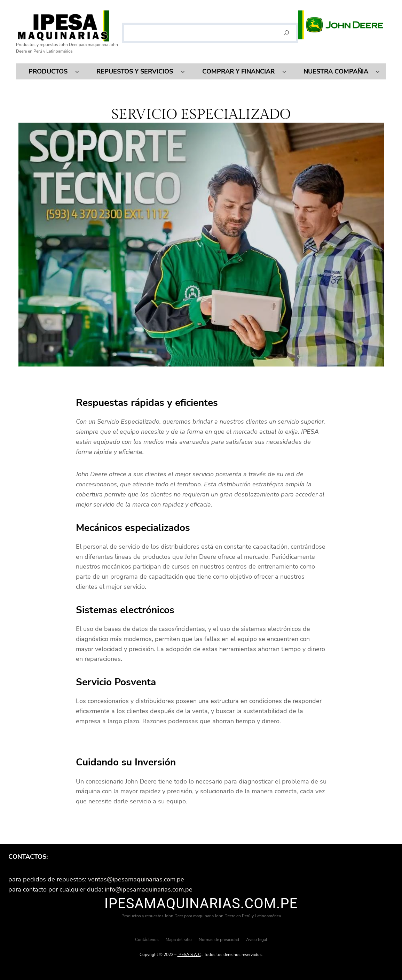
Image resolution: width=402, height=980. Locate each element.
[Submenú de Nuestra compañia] (378, 72)
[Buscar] (286, 33)
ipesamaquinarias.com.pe (201, 904)
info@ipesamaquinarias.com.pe (149, 889)
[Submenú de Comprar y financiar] (284, 72)
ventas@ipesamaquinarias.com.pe (136, 879)
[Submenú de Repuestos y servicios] (183, 72)
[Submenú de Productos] (77, 72)
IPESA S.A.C (189, 955)
